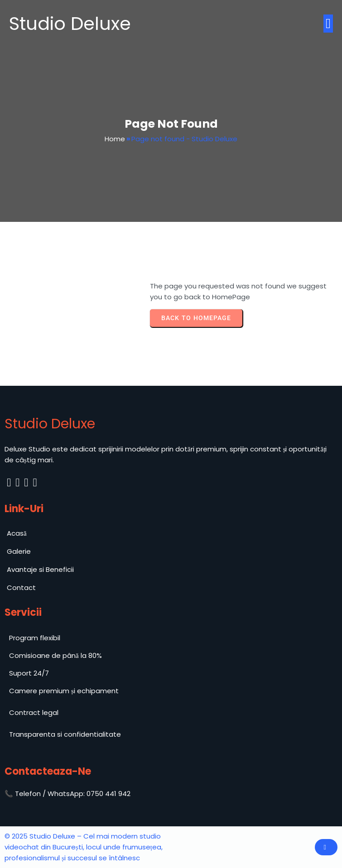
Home (115, 139)
